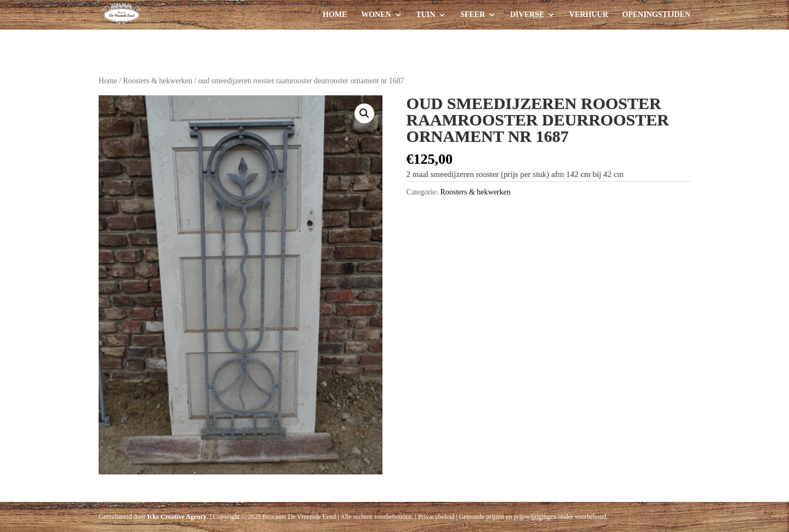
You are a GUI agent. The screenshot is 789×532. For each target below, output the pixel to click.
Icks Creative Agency (177, 517)
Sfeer (473, 15)
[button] (364, 113)
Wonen (376, 15)
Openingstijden (656, 15)
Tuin (425, 15)
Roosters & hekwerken (157, 81)
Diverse (527, 15)
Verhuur (589, 15)
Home (335, 15)
